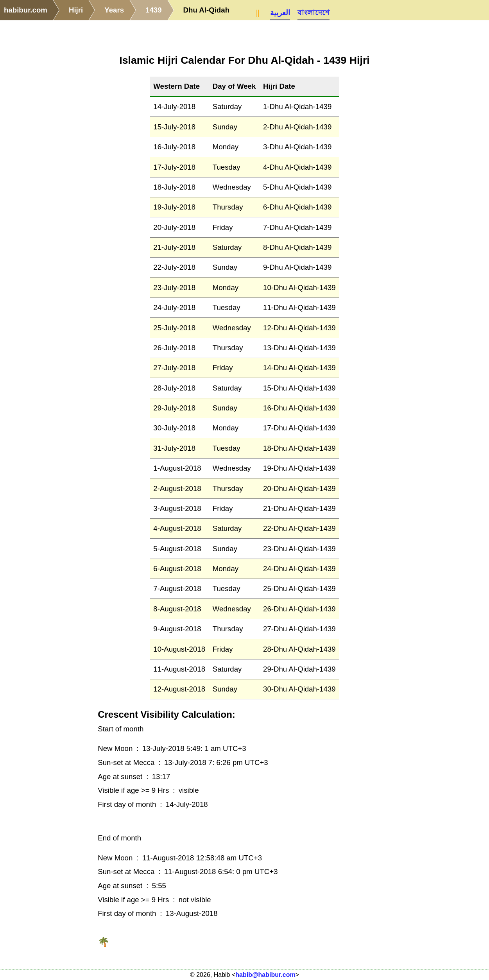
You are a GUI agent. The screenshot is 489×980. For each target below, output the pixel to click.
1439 (154, 10)
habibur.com (26, 10)
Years (114, 10)
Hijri (76, 10)
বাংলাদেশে (313, 13)
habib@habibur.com (265, 975)
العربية (280, 13)
